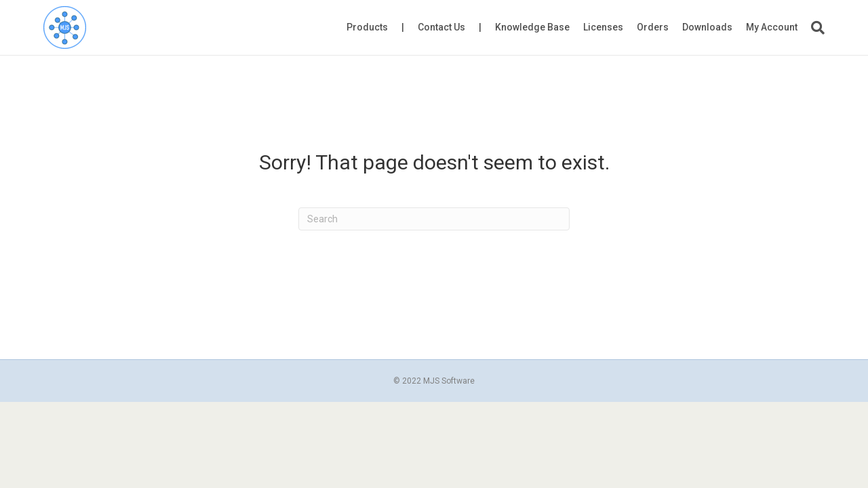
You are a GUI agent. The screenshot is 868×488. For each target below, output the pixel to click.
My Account (772, 27)
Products (367, 27)
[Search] (814, 28)
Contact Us (441, 27)
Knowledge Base (532, 27)
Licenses (603, 27)
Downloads (707, 27)
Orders (653, 27)
